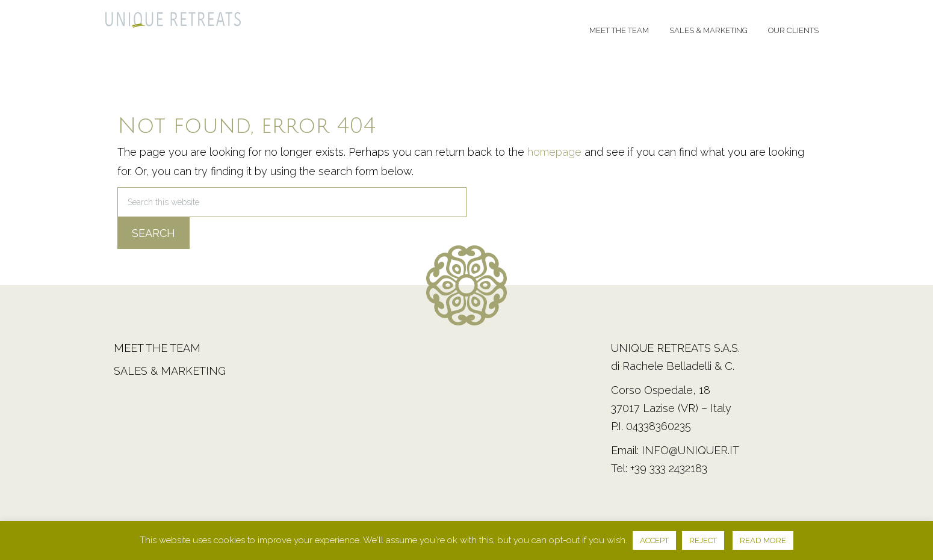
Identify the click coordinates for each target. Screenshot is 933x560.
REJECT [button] (703, 540)
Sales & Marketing (170, 371)
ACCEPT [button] (654, 540)
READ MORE (763, 540)
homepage (554, 152)
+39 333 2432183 (669, 468)
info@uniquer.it (690, 450)
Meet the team (157, 348)
